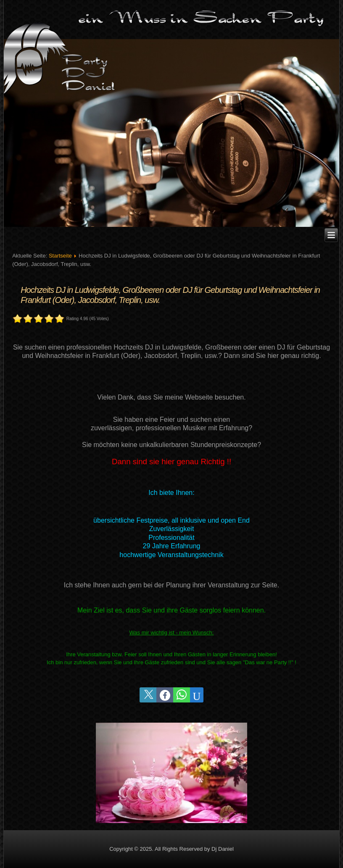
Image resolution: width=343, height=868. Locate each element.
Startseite (60, 256)
